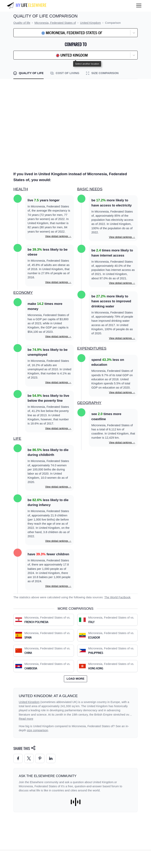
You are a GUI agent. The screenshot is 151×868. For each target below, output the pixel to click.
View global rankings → (58, 236)
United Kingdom (29, 702)
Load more (76, 679)
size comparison (37, 730)
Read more (26, 719)
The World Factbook (117, 597)
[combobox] (25, 33)
